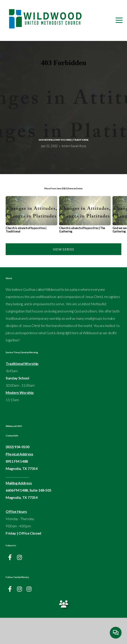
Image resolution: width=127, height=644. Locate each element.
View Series (63, 275)
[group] (31, 243)
